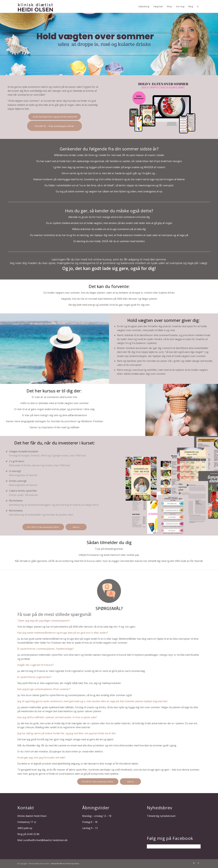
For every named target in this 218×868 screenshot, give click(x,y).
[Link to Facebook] (198, 863)
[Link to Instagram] (194, 863)
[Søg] (198, 6)
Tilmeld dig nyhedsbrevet (161, 816)
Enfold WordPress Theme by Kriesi (65, 864)
